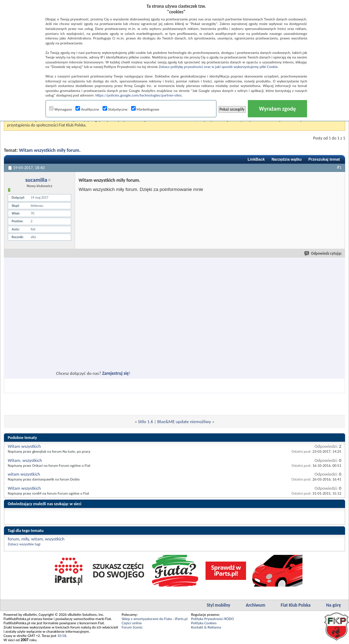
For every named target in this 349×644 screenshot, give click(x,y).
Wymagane (61, 109)
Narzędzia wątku (287, 159)
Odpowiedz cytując (323, 253)
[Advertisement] (72, 327)
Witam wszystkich (24, 446)
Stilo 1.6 (146, 422)
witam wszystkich (24, 474)
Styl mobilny (218, 605)
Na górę (333, 605)
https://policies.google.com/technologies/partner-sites (138, 95)
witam (37, 539)
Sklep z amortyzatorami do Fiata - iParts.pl (155, 619)
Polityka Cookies (204, 623)
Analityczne (87, 109)
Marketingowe (145, 109)
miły (25, 539)
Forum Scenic (132, 627)
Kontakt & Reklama (206, 627)
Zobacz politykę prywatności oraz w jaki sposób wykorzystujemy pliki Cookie (218, 67)
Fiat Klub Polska (296, 605)
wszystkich (55, 539)
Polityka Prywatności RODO (212, 619)
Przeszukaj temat (324, 159)
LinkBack (256, 159)
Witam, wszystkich (25, 460)
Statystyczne (115, 109)
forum (13, 539)
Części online (132, 623)
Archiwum (255, 605)
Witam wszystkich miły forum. (50, 150)
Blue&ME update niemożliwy (184, 422)
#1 (339, 167)
